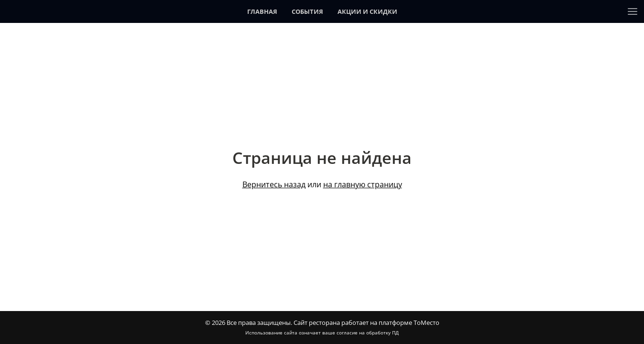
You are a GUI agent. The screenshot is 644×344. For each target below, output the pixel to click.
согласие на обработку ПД (368, 333)
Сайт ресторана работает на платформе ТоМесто (366, 322)
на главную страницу (363, 184)
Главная (262, 11)
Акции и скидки (367, 11)
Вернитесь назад (274, 184)
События (307, 11)
